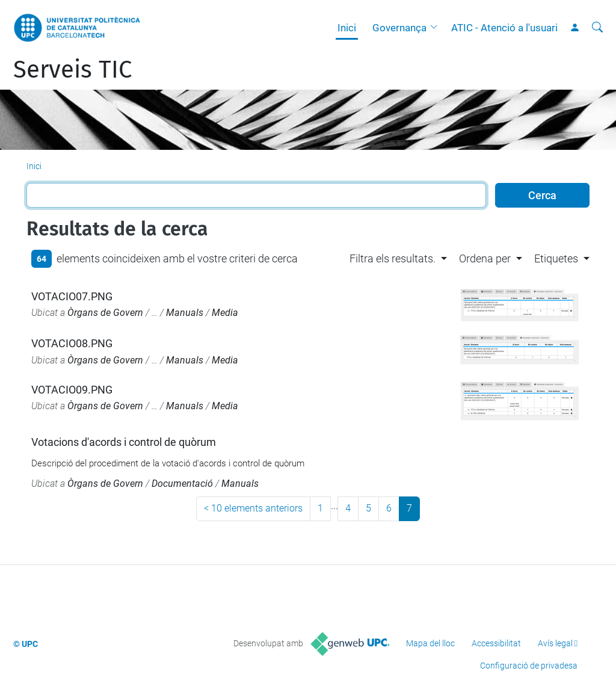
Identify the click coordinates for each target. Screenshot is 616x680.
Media (225, 313)
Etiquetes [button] (556, 258)
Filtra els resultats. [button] (393, 258)
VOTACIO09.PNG (72, 390)
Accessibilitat (496, 643)
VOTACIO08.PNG (72, 343)
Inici (347, 28)
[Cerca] (597, 28)
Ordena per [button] (485, 258)
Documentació (182, 484)
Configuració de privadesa (529, 666)
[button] (437, 28)
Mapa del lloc (430, 643)
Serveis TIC (72, 70)
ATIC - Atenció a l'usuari (504, 28)
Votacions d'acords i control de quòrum (124, 442)
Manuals (185, 313)
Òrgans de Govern (105, 313)
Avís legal (555, 643)
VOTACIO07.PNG (72, 296)
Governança (399, 28)
